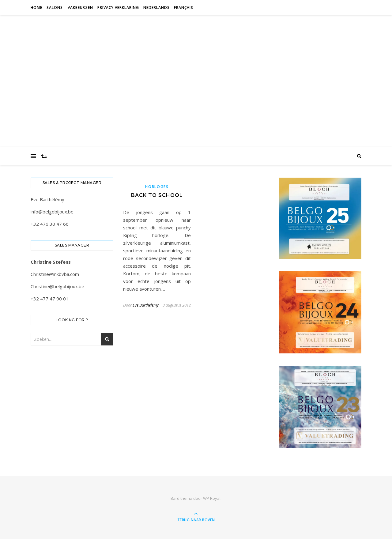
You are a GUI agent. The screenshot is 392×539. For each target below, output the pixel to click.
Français (184, 8)
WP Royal (212, 498)
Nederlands (156, 8)
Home (36, 8)
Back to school (157, 195)
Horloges (157, 187)
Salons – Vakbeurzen (70, 8)
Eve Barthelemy (146, 305)
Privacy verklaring (118, 8)
